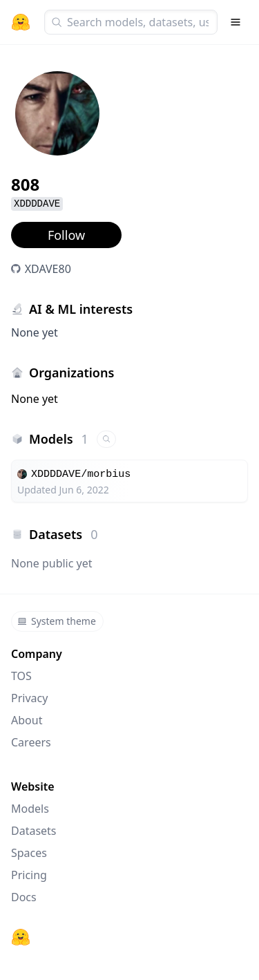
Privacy (29, 698)
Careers (31, 742)
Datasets (34, 831)
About (27, 720)
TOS (21, 676)
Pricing (29, 875)
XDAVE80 (48, 269)
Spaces (29, 853)
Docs (24, 897)
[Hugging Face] (21, 937)
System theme (57, 621)
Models (30, 809)
